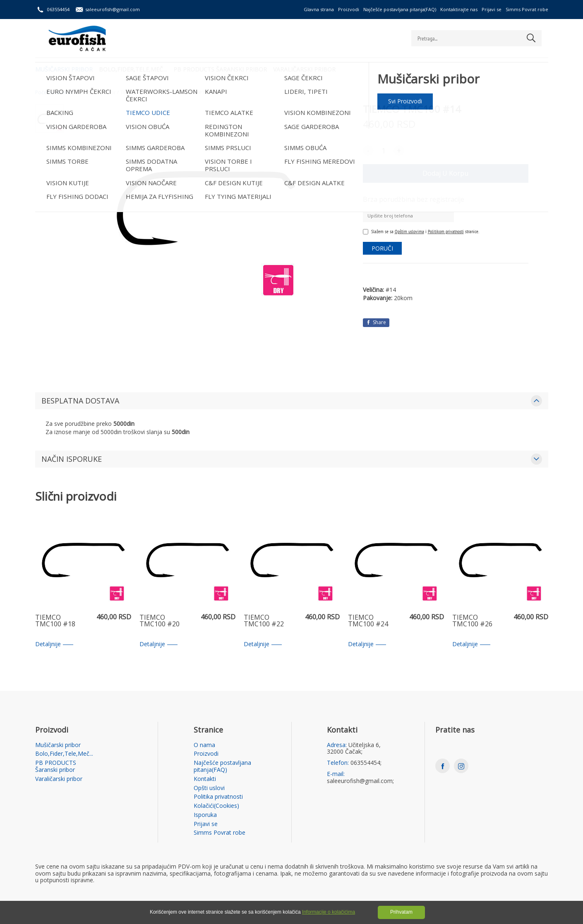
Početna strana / (54, 93)
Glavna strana (319, 9)
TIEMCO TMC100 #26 (472, 621)
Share (376, 322)
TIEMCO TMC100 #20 (160, 621)
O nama (204, 745)
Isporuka (205, 815)
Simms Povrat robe (527, 9)
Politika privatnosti (218, 797)
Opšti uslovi (209, 788)
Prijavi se (492, 9)
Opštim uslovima (409, 231)
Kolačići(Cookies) (216, 806)
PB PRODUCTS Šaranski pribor (224, 68)
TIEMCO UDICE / (139, 93)
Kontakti (205, 779)
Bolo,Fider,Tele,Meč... (135, 68)
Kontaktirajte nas (459, 9)
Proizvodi (349, 9)
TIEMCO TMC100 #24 (368, 621)
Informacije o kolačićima (329, 912)
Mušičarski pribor (64, 68)
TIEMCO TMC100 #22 (264, 621)
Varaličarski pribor (310, 68)
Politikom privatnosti (446, 231)
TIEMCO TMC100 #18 (55, 621)
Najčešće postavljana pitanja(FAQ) (400, 9)
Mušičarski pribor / (97, 93)
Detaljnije (54, 644)
